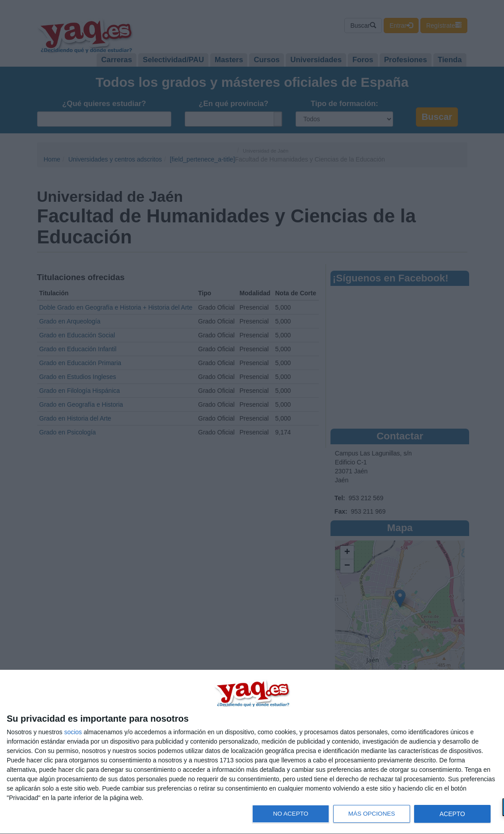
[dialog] (252, 752)
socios (73, 732)
